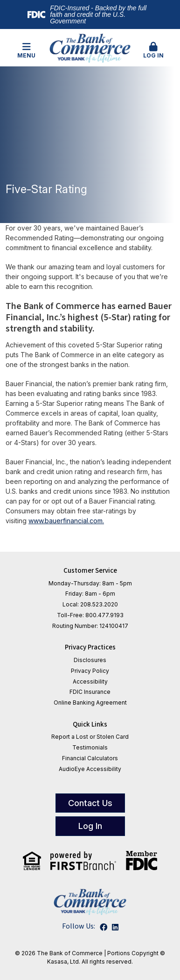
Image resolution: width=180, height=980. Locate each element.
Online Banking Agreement (90, 703)
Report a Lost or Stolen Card (90, 737)
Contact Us (90, 803)
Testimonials (90, 747)
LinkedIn (115, 927)
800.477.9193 (104, 615)
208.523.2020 (99, 604)
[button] (154, 51)
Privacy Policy (90, 671)
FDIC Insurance (90, 692)
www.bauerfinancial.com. (66, 521)
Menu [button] (27, 50)
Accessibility (90, 681)
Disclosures (90, 660)
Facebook (104, 927)
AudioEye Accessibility (90, 769)
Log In (154, 50)
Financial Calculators (90, 758)
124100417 (114, 626)
